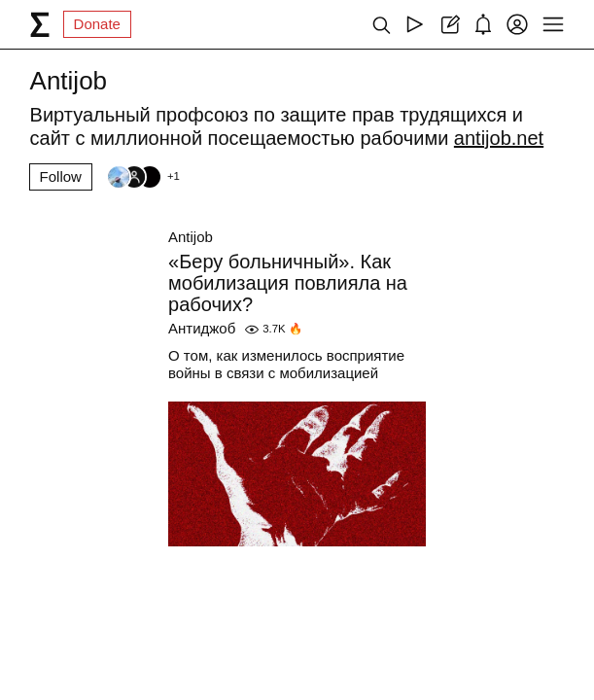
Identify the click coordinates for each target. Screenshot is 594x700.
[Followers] (143, 177)
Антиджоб (202, 328)
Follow (61, 176)
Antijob (191, 237)
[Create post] (449, 24)
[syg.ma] (40, 24)
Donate (97, 24)
